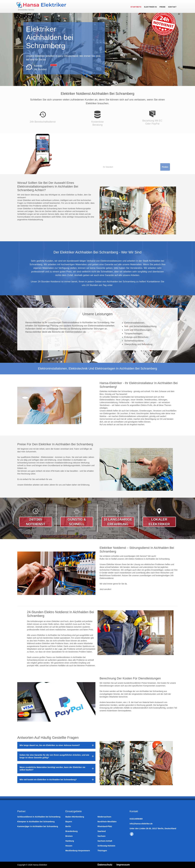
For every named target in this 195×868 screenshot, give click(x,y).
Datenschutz (105, 865)
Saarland (102, 831)
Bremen (69, 836)
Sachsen (102, 836)
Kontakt (172, 7)
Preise (162, 7)
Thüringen (102, 851)
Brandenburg (71, 831)
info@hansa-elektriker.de (141, 824)
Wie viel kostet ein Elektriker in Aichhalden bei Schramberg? (48, 780)
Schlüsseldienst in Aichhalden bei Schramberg (39, 817)
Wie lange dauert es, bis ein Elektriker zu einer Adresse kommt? (50, 745)
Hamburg (70, 841)
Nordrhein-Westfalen (107, 822)
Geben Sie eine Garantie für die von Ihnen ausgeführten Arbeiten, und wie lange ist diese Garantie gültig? (54, 756)
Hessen (69, 846)
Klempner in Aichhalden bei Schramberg (36, 822)
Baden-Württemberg (75, 817)
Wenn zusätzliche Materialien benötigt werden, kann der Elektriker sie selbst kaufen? (52, 768)
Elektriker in (150, 7)
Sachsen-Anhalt (105, 841)
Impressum (123, 865)
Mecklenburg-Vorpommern (78, 851)
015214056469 (136, 819)
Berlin (68, 826)
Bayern (69, 822)
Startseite (136, 7)
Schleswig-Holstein (106, 846)
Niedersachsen (104, 817)
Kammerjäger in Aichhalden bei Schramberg (38, 826)
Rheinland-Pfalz (105, 826)
